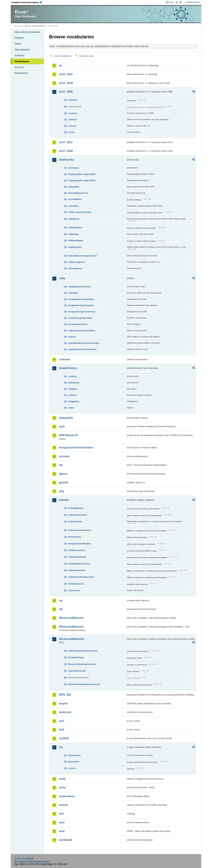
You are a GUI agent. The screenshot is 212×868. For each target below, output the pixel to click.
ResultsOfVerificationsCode (82, 664)
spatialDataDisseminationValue (84, 343)
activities (73, 100)
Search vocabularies (63, 56)
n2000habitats (75, 228)
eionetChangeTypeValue (80, 318)
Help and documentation (27, 32)
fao (61, 465)
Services (19, 67)
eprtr (62, 426)
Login (171, 2)
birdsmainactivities (78, 515)
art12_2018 (66, 83)
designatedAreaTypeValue (81, 299)
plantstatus (74, 762)
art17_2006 (66, 92)
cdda (62, 278)
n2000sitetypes (76, 240)
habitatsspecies (76, 584)
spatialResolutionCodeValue (82, 349)
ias (61, 600)
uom (62, 822)
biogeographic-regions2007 (82, 174)
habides (64, 500)
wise (62, 831)
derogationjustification (79, 544)
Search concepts (86, 56)
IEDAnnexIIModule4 (71, 639)
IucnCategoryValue (78, 324)
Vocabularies (22, 61)
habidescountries (77, 550)
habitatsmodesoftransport (81, 577)
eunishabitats (75, 199)
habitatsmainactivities (79, 564)
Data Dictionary (39, 26)
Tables (18, 44)
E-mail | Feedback (24, 858)
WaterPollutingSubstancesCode (84, 684)
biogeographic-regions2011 (82, 180)
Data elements (22, 50)
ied (61, 609)
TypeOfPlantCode (77, 671)
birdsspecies (75, 537)
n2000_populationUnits (80, 212)
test (61, 814)
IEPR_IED (65, 695)
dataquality (74, 187)
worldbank (66, 840)
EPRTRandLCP (68, 435)
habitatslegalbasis (77, 557)
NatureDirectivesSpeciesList (82, 256)
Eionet (27, 26)
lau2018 (64, 738)
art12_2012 (66, 74)
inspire (63, 704)
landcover (65, 712)
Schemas (19, 55)
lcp (61, 747)
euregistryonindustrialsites (76, 448)
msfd (62, 779)
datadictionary (68, 368)
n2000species (75, 247)
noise (62, 787)
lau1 (62, 721)
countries (73, 113)
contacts (72, 376)
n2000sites (73, 234)
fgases (63, 474)
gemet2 (64, 483)
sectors (72, 768)
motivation (73, 206)
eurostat (64, 456)
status (71, 408)
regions (72, 337)
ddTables (73, 389)
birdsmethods (75, 522)
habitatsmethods (77, 570)
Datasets (19, 38)
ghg (61, 491)
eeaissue (73, 395)
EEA (28, 2)
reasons (72, 126)
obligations (74, 401)
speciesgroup (75, 268)
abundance (74, 168)
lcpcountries (74, 755)
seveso (63, 805)
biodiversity (66, 160)
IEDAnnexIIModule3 (71, 627)
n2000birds (74, 219)
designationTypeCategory (81, 305)
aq (61, 65)
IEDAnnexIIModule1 (71, 618)
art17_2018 (66, 151)
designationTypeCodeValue (82, 312)
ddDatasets (74, 383)
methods (72, 120)
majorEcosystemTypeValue (82, 331)
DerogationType (76, 657)
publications (67, 796)
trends (71, 132)
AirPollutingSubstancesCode (83, 651)
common (65, 359)
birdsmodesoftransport (80, 530)
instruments (74, 590)
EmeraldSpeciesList (78, 193)
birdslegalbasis (76, 508)
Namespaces (21, 73)
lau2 (62, 730)
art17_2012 (66, 142)
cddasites (73, 293)
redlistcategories (77, 262)
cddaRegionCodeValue (80, 287)
